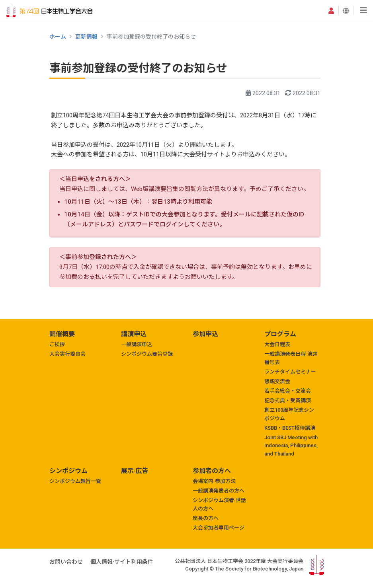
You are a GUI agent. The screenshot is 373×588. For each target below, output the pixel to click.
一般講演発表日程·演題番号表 (291, 358)
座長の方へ (206, 518)
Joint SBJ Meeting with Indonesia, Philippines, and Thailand (291, 446)
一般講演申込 (137, 344)
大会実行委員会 (67, 354)
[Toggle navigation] (363, 10)
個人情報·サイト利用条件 (122, 562)
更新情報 (86, 37)
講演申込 (134, 334)
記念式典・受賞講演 (288, 400)
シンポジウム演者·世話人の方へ (219, 504)
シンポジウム (68, 471)
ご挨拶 (57, 344)
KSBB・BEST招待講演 (290, 428)
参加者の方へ (212, 471)
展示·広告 (135, 471)
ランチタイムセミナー (290, 372)
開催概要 (62, 334)
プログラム (280, 334)
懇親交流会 (277, 381)
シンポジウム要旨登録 (147, 354)
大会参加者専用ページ (219, 528)
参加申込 (205, 334)
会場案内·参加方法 (214, 481)
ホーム (58, 37)
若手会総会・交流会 (288, 391)
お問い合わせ (66, 562)
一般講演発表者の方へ (219, 491)
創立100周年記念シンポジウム (289, 414)
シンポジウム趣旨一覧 (75, 481)
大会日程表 (277, 344)
